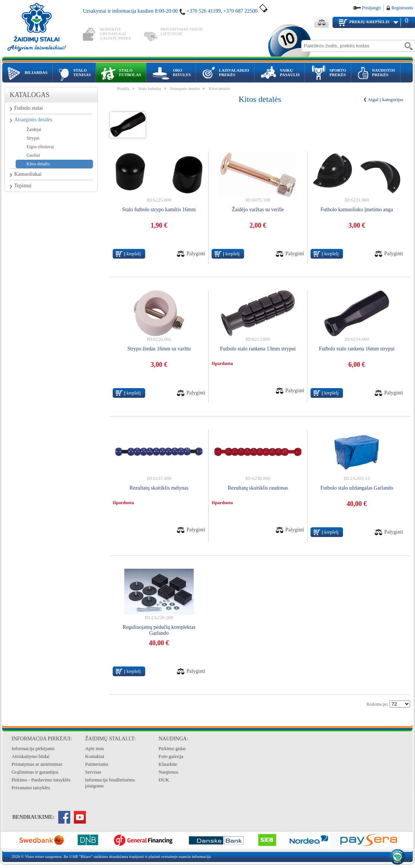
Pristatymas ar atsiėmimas (37, 764)
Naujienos (169, 772)
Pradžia (123, 88)
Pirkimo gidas (172, 748)
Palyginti (196, 254)
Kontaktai (95, 756)
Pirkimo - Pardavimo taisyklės (41, 780)
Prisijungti (371, 8)
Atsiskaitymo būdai (30, 756)
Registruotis (402, 8)
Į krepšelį (132, 254)
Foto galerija (171, 756)
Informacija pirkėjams (33, 748)
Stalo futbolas (150, 88)
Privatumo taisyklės (31, 788)
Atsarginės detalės (33, 120)
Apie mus (94, 748)
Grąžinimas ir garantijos (35, 772)
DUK (164, 780)
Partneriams (97, 764)
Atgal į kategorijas (386, 99)
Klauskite (168, 764)
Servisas (93, 772)
